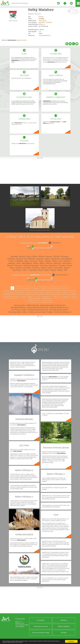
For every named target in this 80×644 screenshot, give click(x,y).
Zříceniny (72, 292)
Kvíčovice (67, 261)
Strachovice (17, 270)
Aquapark (36, 288)
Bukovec (49, 256)
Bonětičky (14, 256)
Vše (12, 288)
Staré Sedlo (58, 268)
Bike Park (56, 296)
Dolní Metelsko (29, 259)
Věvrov (40, 270)
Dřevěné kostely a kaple (10, 296)
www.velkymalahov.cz (45, 35)
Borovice (22, 256)
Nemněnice (67, 263)
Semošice (36, 268)
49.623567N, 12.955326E (45, 22)
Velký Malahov (41, 9)
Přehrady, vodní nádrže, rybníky (14, 292)
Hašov (47, 259)
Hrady (58, 292)
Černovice (65, 256)
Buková (42, 256)
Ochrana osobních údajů (41, 633)
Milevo (36, 263)
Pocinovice (44, 266)
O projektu (41, 620)
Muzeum (74, 296)
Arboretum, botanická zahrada (35, 292)
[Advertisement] (40, 171)
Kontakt (64, 633)
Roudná (19, 268)
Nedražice (57, 263)
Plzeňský (41, 17)
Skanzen (66, 288)
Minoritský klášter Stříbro (18, 312)
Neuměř (10, 266)
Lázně (37, 296)
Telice (25, 270)
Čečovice (56, 256)
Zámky (65, 292)
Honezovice (55, 259)
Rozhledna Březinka (18, 308)
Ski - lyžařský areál (55, 288)
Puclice (69, 266)
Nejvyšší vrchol (46, 296)
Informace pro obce (41, 626)
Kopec (41, 261)
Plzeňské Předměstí (31, 266)
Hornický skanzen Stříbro (59, 310)
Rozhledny (50, 292)
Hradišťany (19, 261)
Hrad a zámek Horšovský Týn (38, 308)
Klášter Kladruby (33, 305)
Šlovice (50, 268)
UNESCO (45, 288)
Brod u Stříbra (32, 256)
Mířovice (49, 263)
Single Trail (65, 296)
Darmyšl (19, 259)
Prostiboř (62, 266)
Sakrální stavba (46, 301)
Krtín (61, 261)
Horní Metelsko (66, 259)
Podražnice (53, 266)
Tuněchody (32, 270)
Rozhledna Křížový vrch (63, 312)
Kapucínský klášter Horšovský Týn (53, 305)
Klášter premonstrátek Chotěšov (41, 312)
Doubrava (40, 259)
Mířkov (42, 263)
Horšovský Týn (43, 20)
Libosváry (11, 263)
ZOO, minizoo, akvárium (23, 288)
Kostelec (48, 261)
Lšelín (18, 263)
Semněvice (27, 268)
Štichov (67, 268)
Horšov (11, 261)
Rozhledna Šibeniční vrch (59, 308)
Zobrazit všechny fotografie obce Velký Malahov (40, 230)
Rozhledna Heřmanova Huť (38, 310)
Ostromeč (24, 40)
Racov (12, 268)
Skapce (43, 268)
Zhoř (66, 270)
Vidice (46, 270)
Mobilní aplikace (64, 626)
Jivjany (19, 40)
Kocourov (34, 261)
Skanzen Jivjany (19, 305)
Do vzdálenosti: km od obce (34, 243)
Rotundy (23, 296)
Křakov (55, 261)
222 (40, 32)
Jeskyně (30, 296)
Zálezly (60, 270)
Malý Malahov (27, 263)
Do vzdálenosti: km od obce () (31, 275)
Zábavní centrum (34, 301)
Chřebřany (11, 259)
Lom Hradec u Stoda (19, 310)
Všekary (53, 270)
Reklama (64, 620)
